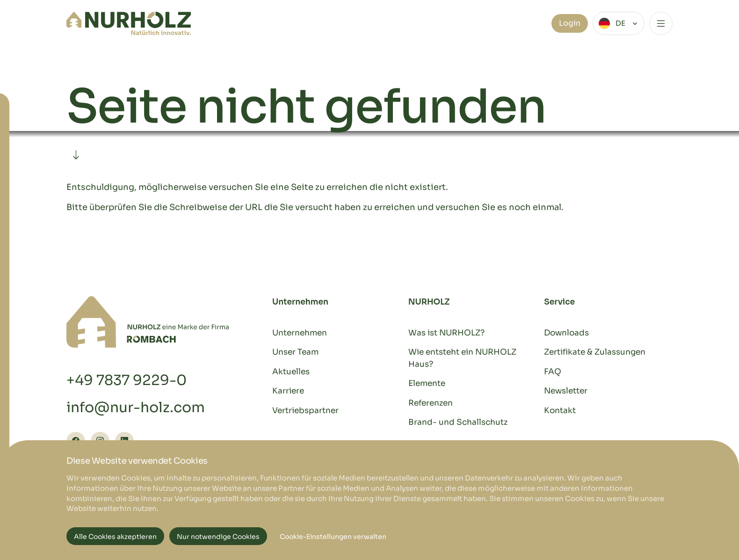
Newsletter (566, 391)
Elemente (427, 383)
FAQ (553, 372)
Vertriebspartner (305, 411)
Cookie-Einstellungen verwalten (333, 537)
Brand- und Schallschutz (458, 422)
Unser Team (295, 352)
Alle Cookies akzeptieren (115, 537)
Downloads (566, 333)
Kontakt (560, 411)
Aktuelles (291, 372)
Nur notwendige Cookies (218, 537)
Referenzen (431, 403)
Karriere (288, 391)
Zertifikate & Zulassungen (595, 352)
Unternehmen (300, 333)
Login (570, 23)
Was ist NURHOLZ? (446, 333)
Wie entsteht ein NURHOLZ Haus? (462, 358)
